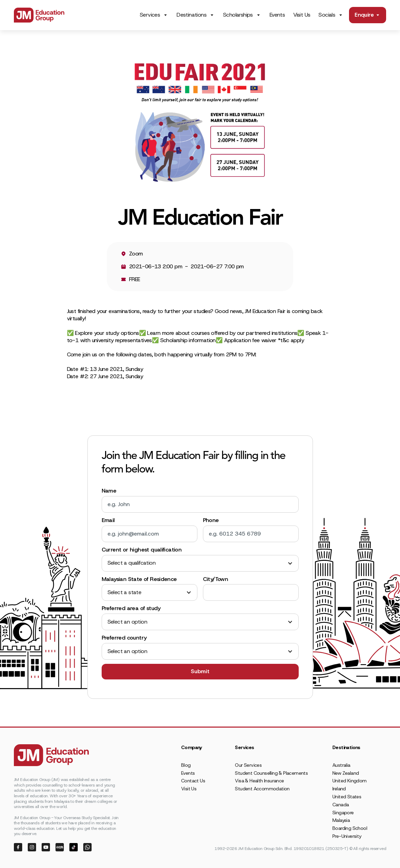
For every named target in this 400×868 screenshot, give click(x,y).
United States (347, 797)
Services (150, 15)
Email (108, 520)
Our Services (248, 765)
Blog (186, 765)
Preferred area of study (131, 608)
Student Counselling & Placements (271, 773)
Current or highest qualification (142, 550)
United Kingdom (350, 781)
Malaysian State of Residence (139, 579)
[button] (200, 563)
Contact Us (193, 781)
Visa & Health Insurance (259, 781)
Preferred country (124, 638)
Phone (211, 520)
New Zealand (346, 773)
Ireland (339, 789)
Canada (341, 805)
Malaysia (341, 820)
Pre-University (347, 836)
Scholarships (238, 15)
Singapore (343, 813)
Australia (341, 765)
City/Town (216, 579)
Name (109, 491)
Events (277, 15)
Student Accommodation (262, 789)
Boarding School (350, 828)
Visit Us (302, 15)
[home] (39, 15)
